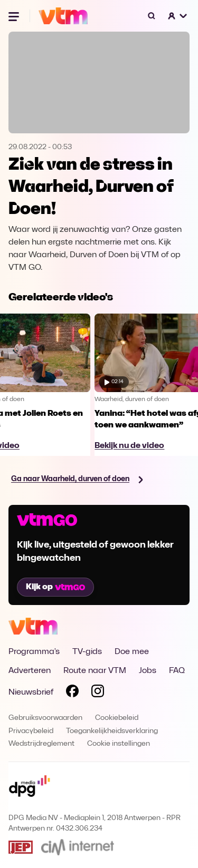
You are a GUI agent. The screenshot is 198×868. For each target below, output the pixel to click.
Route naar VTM (95, 671)
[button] (178, 16)
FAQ (177, 671)
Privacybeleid (31, 731)
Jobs (148, 671)
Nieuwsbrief (31, 693)
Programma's (34, 652)
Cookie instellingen (119, 744)
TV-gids (87, 652)
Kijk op (55, 587)
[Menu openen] (15, 16)
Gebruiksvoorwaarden (45, 718)
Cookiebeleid (117, 718)
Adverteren (30, 671)
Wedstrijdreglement (41, 744)
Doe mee (132, 652)
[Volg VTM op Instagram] (98, 693)
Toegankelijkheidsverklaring (112, 731)
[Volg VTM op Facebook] (72, 693)
